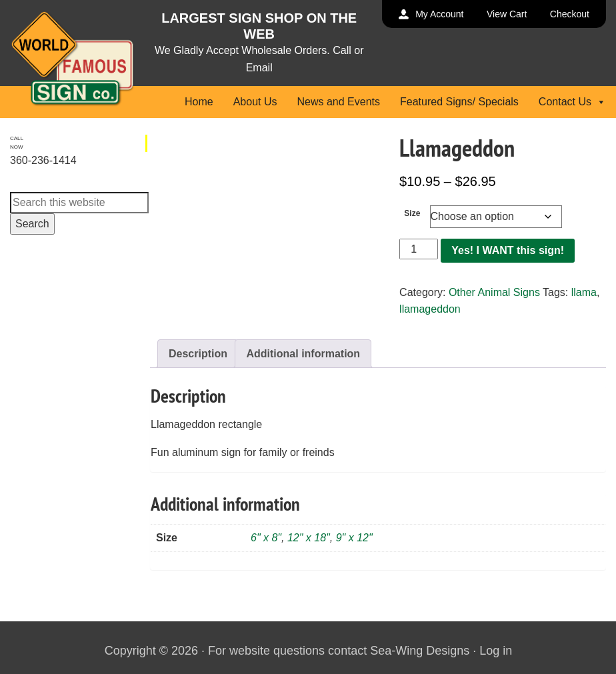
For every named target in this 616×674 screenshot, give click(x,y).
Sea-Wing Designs (420, 651)
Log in (496, 651)
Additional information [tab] (303, 354)
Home (199, 102)
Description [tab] (198, 354)
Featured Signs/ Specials (459, 102)
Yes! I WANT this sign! (508, 250)
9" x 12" (354, 538)
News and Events (338, 102)
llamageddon (430, 309)
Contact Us (572, 102)
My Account (439, 14)
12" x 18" (309, 538)
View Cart (507, 14)
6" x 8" (266, 538)
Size (412, 213)
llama (584, 292)
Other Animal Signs (494, 292)
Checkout (570, 14)
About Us (255, 102)
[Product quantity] (419, 249)
